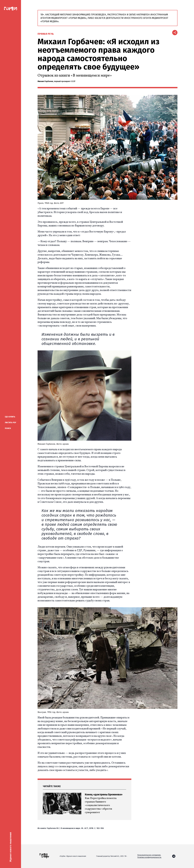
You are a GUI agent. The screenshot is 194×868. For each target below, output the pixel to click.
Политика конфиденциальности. (149, 857)
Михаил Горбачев (45, 81)
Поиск (8, 428)
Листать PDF (11, 423)
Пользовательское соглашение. (149, 855)
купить (10, 417)
